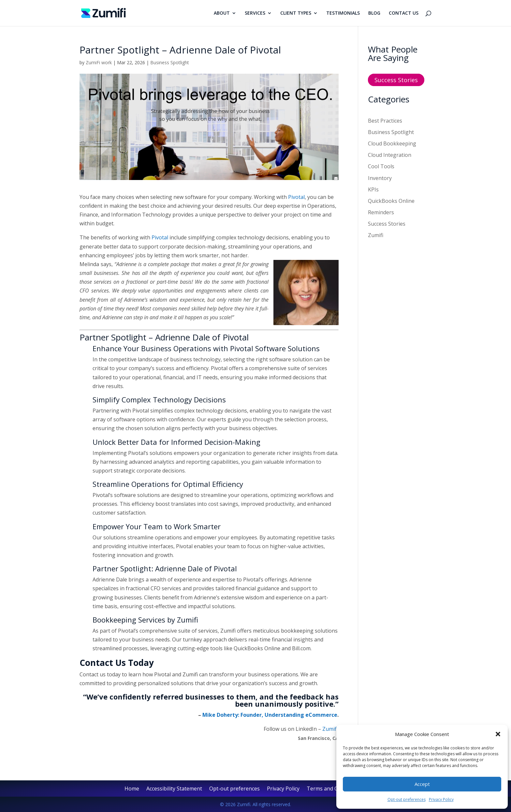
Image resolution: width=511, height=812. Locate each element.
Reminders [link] (381, 212)
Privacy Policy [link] (441, 799)
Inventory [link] (380, 178)
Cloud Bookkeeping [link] (392, 143)
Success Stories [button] (396, 80)
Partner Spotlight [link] (113, 337)
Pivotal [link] (296, 197)
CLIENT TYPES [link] (296, 13)
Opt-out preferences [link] (407, 799)
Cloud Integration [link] (390, 155)
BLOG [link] (374, 13)
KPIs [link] (373, 189)
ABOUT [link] (222, 13)
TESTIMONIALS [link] (343, 13)
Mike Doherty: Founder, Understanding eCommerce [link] (270, 715)
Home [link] (132, 789)
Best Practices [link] (385, 121)
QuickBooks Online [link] (391, 201)
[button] (498, 734)
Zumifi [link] (376, 235)
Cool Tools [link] (381, 166)
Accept (422, 784)
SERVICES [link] (255, 13)
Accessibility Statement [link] (174, 789)
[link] (103, 12)
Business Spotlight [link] (170, 62)
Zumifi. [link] (330, 729)
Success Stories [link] (387, 224)
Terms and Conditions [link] (334, 789)
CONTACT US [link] (404, 13)
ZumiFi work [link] (99, 62)
